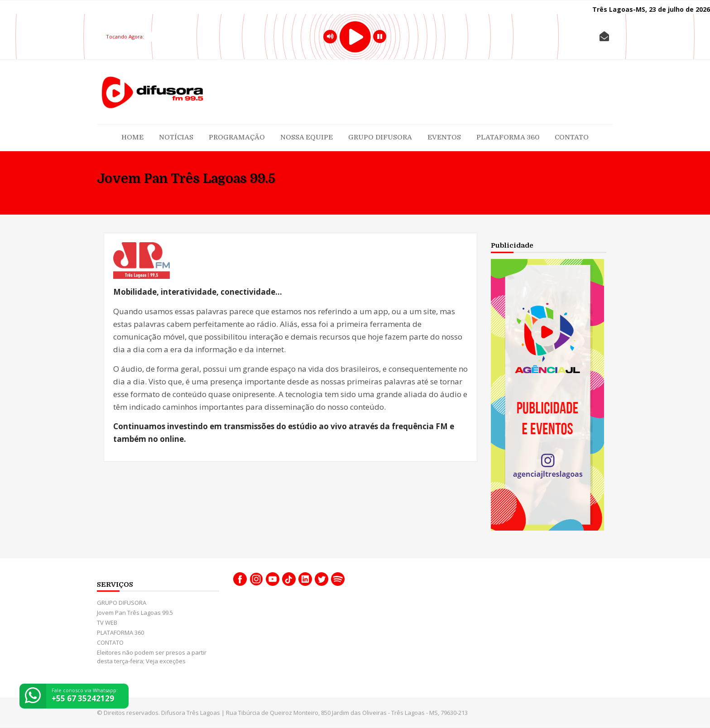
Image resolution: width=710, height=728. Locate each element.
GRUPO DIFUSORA (380, 137)
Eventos (444, 137)
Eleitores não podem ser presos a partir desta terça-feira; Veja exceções (152, 657)
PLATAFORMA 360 (508, 137)
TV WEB (107, 623)
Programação (237, 137)
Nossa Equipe (307, 137)
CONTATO (572, 137)
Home (132, 137)
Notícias (176, 137)
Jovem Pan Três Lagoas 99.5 (135, 613)
